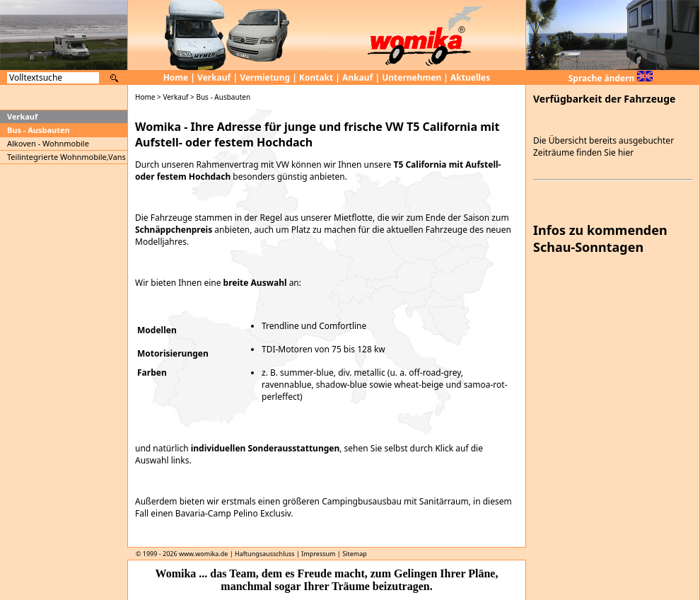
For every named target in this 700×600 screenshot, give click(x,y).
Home (176, 77)
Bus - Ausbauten (39, 130)
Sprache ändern (611, 78)
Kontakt (316, 77)
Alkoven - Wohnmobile (48, 143)
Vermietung (265, 77)
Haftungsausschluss (265, 554)
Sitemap (355, 554)
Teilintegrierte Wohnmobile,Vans (66, 157)
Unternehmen (412, 77)
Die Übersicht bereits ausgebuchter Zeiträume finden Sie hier (603, 146)
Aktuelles (470, 77)
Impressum (318, 554)
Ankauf (357, 77)
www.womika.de (203, 554)
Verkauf (214, 77)
